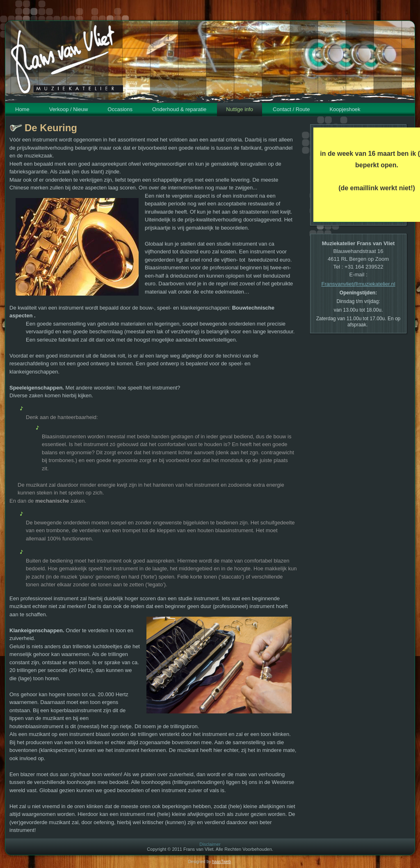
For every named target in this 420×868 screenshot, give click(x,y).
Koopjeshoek (345, 109)
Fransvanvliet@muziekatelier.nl (358, 284)
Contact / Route (291, 109)
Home (22, 109)
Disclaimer (210, 844)
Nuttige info (240, 109)
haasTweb (221, 862)
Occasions (120, 109)
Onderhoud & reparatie (179, 109)
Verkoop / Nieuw (69, 109)
